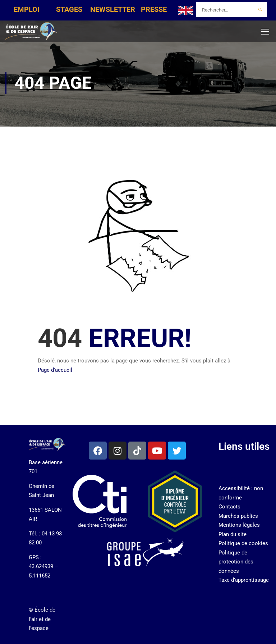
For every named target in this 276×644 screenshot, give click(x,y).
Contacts (229, 507)
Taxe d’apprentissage (244, 580)
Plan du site (233, 534)
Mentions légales (239, 525)
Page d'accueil (55, 370)
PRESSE (154, 9)
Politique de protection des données (236, 562)
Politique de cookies (243, 543)
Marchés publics (238, 516)
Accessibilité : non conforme (241, 493)
